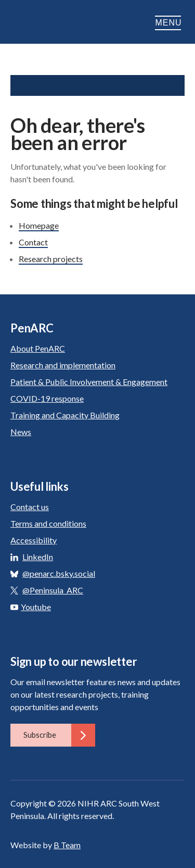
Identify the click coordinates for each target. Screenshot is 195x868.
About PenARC (38, 348)
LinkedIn (38, 557)
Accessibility (34, 540)
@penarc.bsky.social (59, 573)
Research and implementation (63, 365)
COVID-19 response (47, 398)
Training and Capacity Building (65, 415)
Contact (33, 242)
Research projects (51, 259)
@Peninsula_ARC (53, 590)
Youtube (31, 607)
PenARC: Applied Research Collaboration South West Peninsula (62, 23)
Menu (170, 23)
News (21, 432)
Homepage (39, 225)
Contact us (30, 507)
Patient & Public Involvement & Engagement (89, 382)
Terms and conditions (48, 523)
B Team (67, 845)
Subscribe (59, 735)
